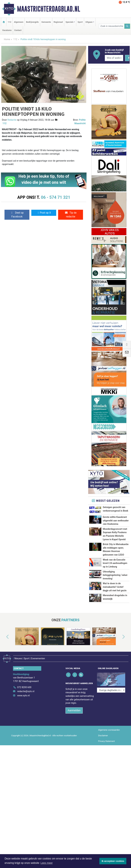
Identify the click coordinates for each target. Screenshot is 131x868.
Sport (80, 22)
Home (7, 39)
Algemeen (19, 22)
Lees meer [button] (47, 863)
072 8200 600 (24, 685)
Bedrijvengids (32, 22)
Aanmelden (74, 708)
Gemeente (46, 22)
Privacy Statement (107, 739)
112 (9, 22)
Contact (18, 30)
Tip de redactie (71, 215)
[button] (4, 637)
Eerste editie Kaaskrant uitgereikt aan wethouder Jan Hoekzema (116, 521)
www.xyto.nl (23, 693)
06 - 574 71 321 (56, 197)
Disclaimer (103, 733)
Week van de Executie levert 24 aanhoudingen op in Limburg (115, 563)
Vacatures (7, 30)
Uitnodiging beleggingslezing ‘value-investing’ (115, 575)
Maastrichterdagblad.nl (49, 9)
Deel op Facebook (17, 215)
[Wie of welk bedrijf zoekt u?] (114, 58)
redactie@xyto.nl (26, 689)
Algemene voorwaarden (109, 727)
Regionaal (58, 22)
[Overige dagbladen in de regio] (111, 678)
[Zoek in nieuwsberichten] (112, 26)
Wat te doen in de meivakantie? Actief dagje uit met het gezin (115, 587)
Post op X (44, 213)
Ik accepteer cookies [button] (113, 861)
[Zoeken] (127, 26)
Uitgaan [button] (89, 22)
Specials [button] (69, 22)
